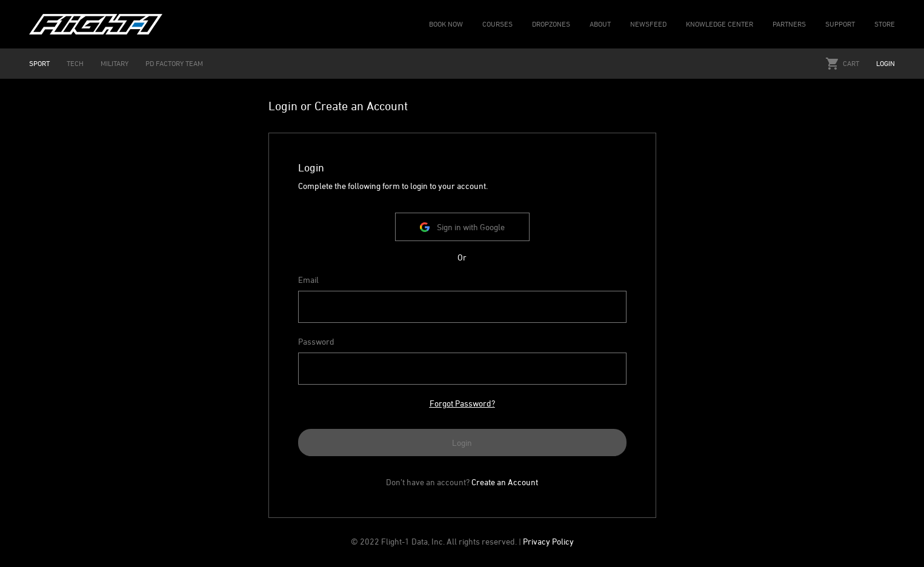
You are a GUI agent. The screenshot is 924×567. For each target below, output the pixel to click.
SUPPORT (840, 24)
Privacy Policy (548, 541)
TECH (75, 63)
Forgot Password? (462, 403)
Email (308, 280)
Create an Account (505, 482)
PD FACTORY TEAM (174, 63)
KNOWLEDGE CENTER (720, 24)
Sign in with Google (462, 227)
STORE (885, 24)
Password (316, 341)
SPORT (39, 63)
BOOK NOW (446, 24)
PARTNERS (789, 24)
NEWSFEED (648, 24)
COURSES (497, 24)
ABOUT (600, 24)
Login (886, 63)
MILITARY (115, 63)
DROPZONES (551, 24)
